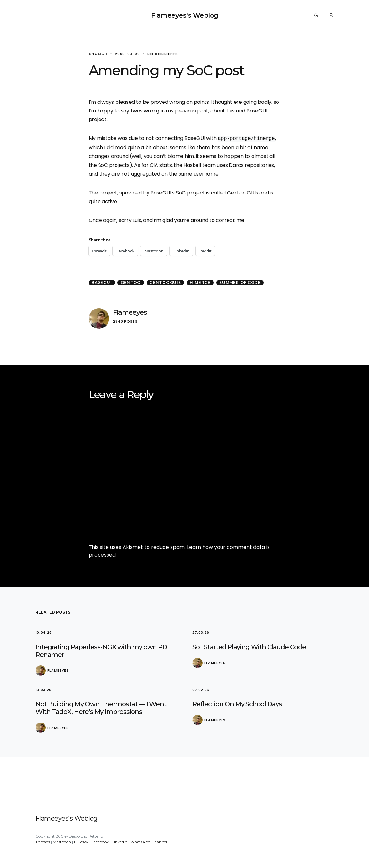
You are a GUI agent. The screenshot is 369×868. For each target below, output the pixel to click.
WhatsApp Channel (149, 842)
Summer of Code (240, 282)
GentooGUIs (165, 282)
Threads (43, 842)
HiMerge (200, 282)
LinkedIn (120, 842)
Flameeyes (130, 312)
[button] (316, 15)
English (98, 54)
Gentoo (131, 282)
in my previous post (184, 111)
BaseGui (102, 282)
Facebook (100, 842)
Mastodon (62, 842)
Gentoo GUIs (243, 193)
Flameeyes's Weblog (185, 15)
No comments (163, 54)
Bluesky (81, 842)
